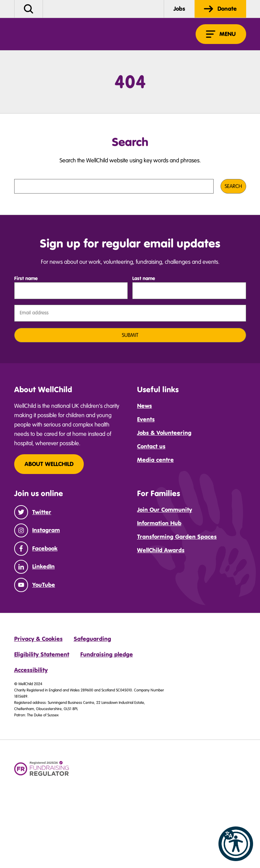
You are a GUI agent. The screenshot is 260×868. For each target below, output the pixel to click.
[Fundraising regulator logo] (42, 769)
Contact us (151, 446)
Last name (144, 278)
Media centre (155, 460)
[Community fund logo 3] (114, 771)
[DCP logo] (191, 768)
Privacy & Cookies (38, 639)
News (145, 406)
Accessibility (31, 670)
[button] (236, 844)
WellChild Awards (161, 550)
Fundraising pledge (107, 654)
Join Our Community (165, 510)
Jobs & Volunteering (164, 433)
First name (26, 278)
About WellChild (49, 464)
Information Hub (159, 523)
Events (146, 419)
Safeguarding (92, 639)
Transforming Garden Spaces (177, 537)
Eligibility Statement (42, 654)
